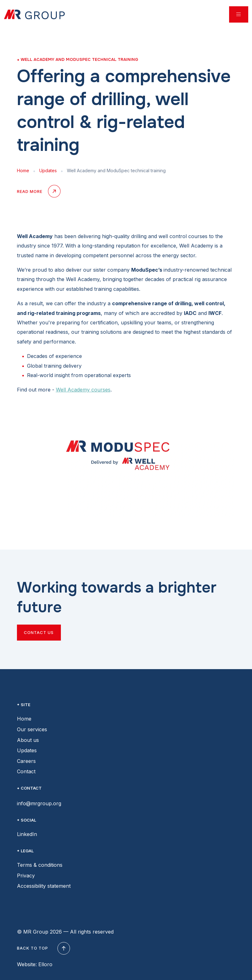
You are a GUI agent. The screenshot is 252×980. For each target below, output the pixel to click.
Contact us (39, 632)
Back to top (43, 948)
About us (28, 740)
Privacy (26, 876)
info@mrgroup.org (39, 803)
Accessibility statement (44, 886)
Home (23, 170)
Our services (32, 729)
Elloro (45, 964)
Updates (48, 170)
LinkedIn (27, 834)
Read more (38, 192)
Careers (26, 761)
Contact (26, 771)
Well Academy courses (83, 390)
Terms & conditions (40, 865)
